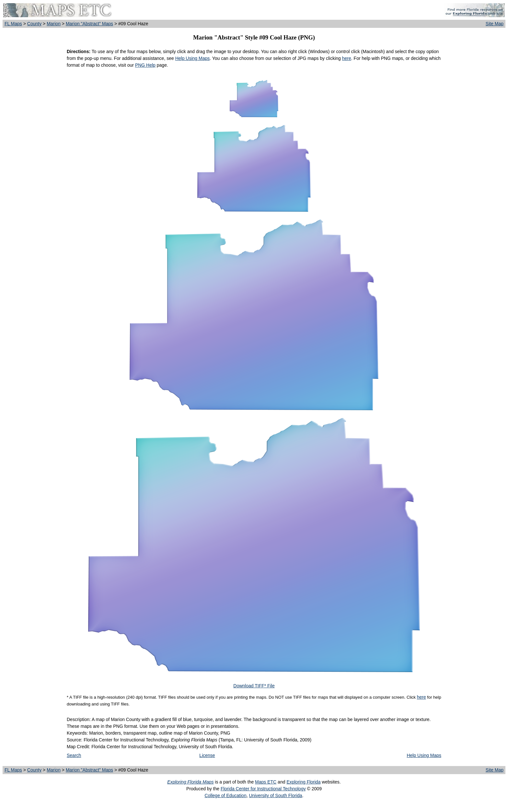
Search (74, 755)
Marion (54, 24)
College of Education (225, 795)
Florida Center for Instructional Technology (263, 789)
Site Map (495, 24)
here (347, 58)
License (207, 755)
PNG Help (145, 65)
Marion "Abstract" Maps (89, 24)
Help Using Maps (193, 58)
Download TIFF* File (254, 686)
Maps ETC (266, 782)
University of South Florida (275, 795)
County (34, 24)
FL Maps (13, 24)
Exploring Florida (303, 782)
